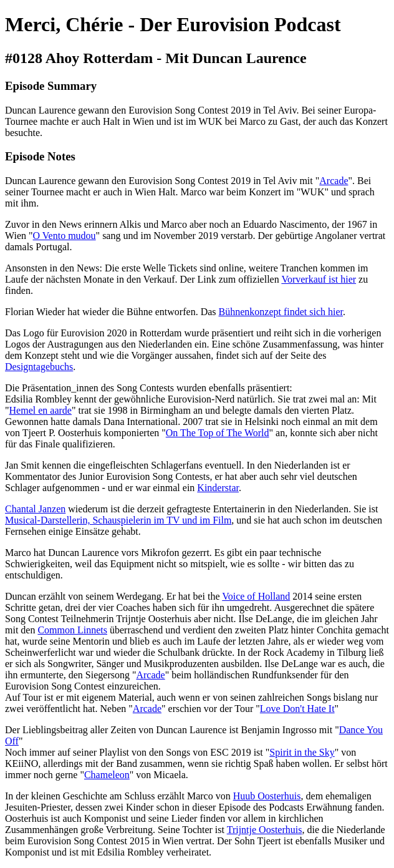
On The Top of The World (218, 433)
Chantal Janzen (35, 509)
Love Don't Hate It (297, 709)
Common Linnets (72, 630)
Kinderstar (218, 488)
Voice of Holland (256, 596)
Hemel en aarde (41, 410)
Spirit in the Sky (302, 752)
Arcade (334, 181)
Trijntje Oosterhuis (265, 830)
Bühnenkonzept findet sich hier (281, 312)
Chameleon (107, 775)
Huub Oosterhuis (267, 796)
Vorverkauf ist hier (319, 279)
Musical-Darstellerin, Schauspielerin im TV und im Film (118, 520)
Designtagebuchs (39, 367)
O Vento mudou (65, 236)
